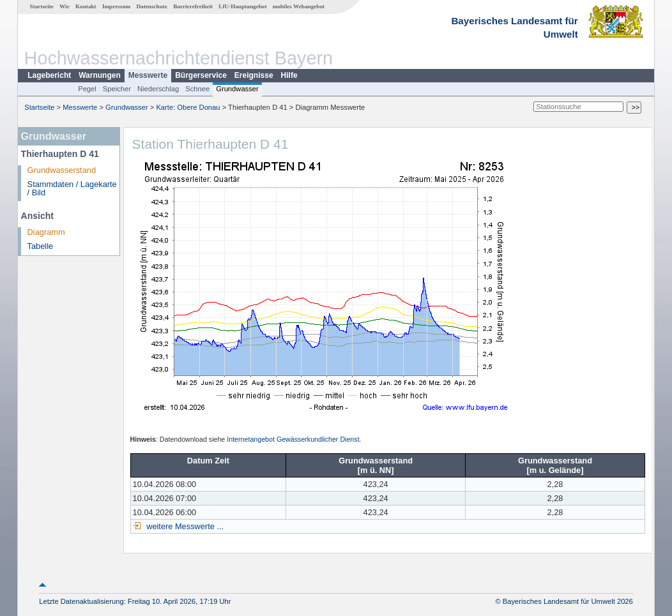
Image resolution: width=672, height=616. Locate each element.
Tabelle (41, 246)
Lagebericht (49, 75)
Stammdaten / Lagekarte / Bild (72, 188)
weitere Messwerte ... (184, 526)
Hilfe (289, 75)
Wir (65, 6)
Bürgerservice (201, 75)
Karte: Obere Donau (188, 107)
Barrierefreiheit (193, 6)
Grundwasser (237, 89)
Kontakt (86, 6)
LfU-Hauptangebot (242, 6)
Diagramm (46, 232)
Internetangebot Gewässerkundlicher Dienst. (294, 439)
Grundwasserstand (62, 170)
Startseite (42, 6)
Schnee (197, 89)
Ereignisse (254, 75)
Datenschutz (152, 6)
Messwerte (148, 75)
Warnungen (100, 75)
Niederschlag (158, 89)
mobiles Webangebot (299, 6)
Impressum (116, 6)
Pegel (87, 89)
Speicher (117, 89)
